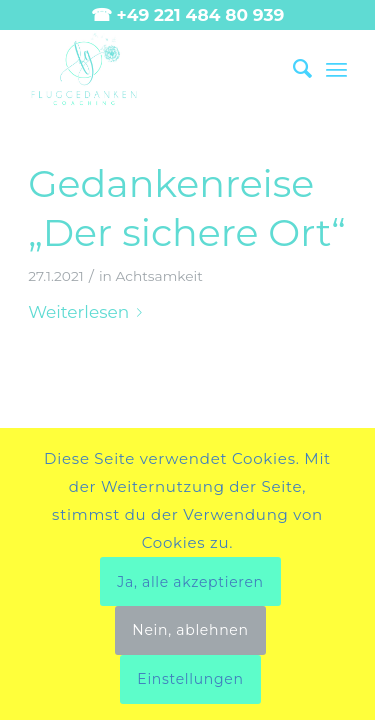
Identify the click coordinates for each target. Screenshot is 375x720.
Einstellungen (190, 679)
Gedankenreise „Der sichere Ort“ (187, 208)
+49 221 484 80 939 (200, 15)
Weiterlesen (89, 312)
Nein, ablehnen (190, 630)
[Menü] (336, 69)
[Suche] (292, 69)
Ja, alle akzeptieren (190, 582)
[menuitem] (292, 69)
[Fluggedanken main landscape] (155, 69)
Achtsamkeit (159, 276)
